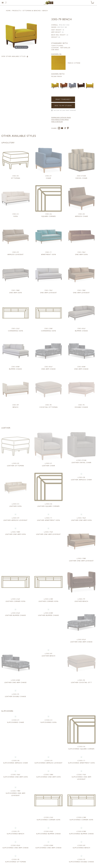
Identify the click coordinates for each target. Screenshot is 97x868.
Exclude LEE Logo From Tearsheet (65, 110)
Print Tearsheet (63, 99)
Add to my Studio (63, 105)
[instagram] (59, 128)
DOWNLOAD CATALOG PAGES (61, 117)
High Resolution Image (60, 120)
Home (8, 11)
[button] (3, 3)
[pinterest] (68, 128)
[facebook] (65, 128)
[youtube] (62, 128)
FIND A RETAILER (57, 122)
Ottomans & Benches (32, 11)
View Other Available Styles (15, 56)
